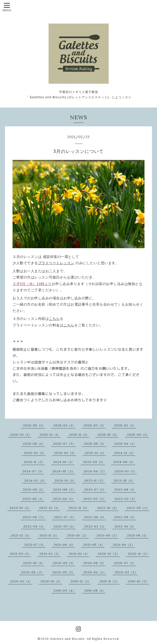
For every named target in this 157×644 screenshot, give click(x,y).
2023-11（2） (95, 480)
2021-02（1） (50, 554)
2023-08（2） (64, 489)
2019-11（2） (109, 581)
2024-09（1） (94, 462)
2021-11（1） (49, 535)
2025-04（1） (125, 444)
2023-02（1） (125, 499)
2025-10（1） (108, 435)
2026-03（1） (95, 425)
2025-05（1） (95, 444)
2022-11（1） (79, 508)
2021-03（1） (20, 554)
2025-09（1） (138, 435)
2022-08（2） (34, 517)
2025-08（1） (34, 444)
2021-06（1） (64, 545)
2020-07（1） (125, 563)
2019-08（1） (95, 590)
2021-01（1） (79, 554)
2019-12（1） (81, 581)
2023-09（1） (34, 489)
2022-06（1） (95, 517)
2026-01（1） (21, 435)
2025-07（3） (64, 444)
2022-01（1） (125, 526)
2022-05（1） (125, 517)
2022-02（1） (95, 526)
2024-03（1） (126, 471)
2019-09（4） (65, 590)
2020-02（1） (21, 581)
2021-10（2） (78, 535)
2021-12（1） (21, 535)
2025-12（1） (50, 435)
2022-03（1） (65, 526)
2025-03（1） (35, 453)
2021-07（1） (35, 545)
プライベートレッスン (56, 263)
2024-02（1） (35, 480)
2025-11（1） (79, 435)
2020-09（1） (64, 563)
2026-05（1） (34, 425)
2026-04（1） (64, 425)
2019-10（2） (138, 581)
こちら (54, 319)
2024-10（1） (64, 462)
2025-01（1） (95, 453)
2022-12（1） (50, 508)
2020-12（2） (109, 554)
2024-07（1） (33, 471)
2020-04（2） (95, 572)
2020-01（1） (51, 581)
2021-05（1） (94, 545)
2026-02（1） (125, 425)
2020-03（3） (126, 572)
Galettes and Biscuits (67, 639)
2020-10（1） (34, 563)
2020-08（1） (95, 563)
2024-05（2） (64, 471)
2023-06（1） (125, 489)
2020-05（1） (64, 572)
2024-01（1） (65, 480)
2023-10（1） (124, 480)
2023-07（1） (95, 489)
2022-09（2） (138, 508)
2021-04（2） (124, 545)
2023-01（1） (20, 508)
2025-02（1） (65, 453)
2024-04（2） (95, 471)
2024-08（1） (124, 462)
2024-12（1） (125, 453)
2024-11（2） (34, 462)
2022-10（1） (108, 508)
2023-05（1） (34, 499)
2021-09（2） (108, 535)
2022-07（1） (65, 517)
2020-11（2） (139, 554)
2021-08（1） (138, 535)
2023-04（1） (64, 499)
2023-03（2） (95, 499)
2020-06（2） (33, 572)
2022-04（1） (34, 526)
